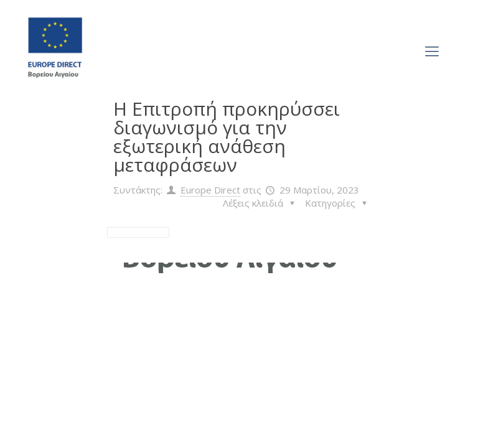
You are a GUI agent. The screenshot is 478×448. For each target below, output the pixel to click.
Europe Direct (210, 190)
